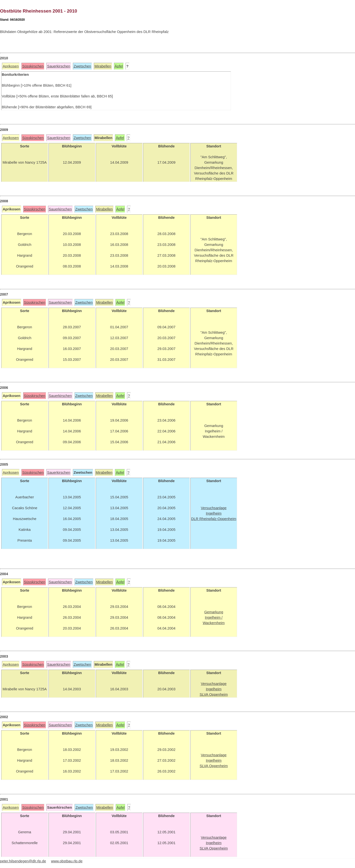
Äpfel (119, 66)
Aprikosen (11, 66)
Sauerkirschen (59, 66)
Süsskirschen (33, 66)
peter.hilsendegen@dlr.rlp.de (23, 861)
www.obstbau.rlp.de (67, 861)
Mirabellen (103, 66)
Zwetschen (82, 66)
